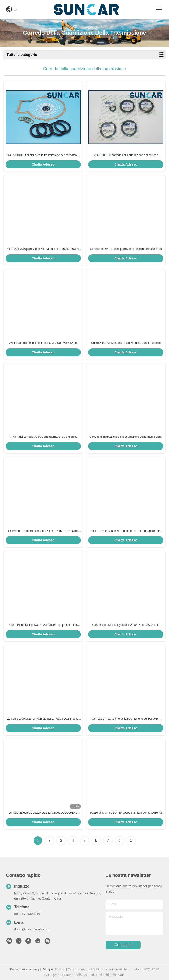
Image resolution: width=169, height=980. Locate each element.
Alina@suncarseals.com (32, 929)
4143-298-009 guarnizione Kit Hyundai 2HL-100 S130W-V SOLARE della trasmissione (43, 249)
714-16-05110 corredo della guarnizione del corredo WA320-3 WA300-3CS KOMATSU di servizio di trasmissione (126, 155)
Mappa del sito (54, 969)
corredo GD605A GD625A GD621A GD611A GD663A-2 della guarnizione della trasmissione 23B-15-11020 (43, 813)
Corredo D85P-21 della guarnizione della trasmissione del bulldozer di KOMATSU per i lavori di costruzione (126, 249)
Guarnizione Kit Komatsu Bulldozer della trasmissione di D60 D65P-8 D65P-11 (126, 343)
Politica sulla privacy (25, 969)
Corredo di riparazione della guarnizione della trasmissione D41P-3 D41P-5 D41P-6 (126, 437)
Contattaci (123, 945)
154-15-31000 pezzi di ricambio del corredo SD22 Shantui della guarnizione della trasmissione (43, 719)
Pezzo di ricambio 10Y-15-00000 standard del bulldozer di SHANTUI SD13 (126, 813)
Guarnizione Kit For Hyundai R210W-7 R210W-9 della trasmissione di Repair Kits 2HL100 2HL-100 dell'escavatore (126, 625)
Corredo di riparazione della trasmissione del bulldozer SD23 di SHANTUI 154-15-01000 (126, 719)
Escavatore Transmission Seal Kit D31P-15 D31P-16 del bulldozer (43, 531)
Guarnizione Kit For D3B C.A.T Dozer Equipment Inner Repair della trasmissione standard (43, 625)
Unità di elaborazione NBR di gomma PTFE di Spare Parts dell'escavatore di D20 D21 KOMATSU (126, 531)
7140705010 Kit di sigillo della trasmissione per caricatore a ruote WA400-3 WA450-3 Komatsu (43, 155)
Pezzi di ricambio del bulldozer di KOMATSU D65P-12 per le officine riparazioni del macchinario (43, 343)
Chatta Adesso (43, 164)
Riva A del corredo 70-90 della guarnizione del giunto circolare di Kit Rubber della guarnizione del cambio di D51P (43, 437)
